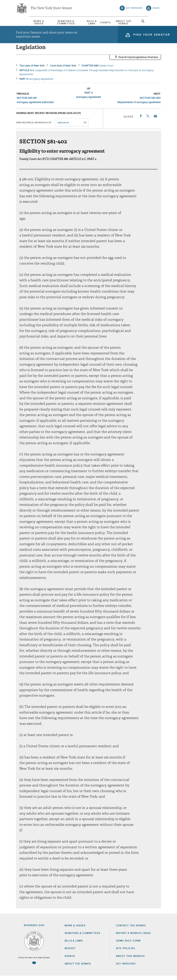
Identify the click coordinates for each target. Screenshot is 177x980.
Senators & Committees (59, 22)
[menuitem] (26, 22)
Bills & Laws (91, 22)
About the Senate (78, 968)
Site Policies (126, 953)
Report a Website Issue (133, 937)
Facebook (141, 120)
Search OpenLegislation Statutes (138, 61)
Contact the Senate (131, 930)
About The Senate (133, 22)
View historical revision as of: (34, 127)
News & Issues (26, 22)
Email (155, 120)
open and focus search (156, 23)
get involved (134, 9)
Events (110, 22)
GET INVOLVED (126, 968)
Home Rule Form (128, 945)
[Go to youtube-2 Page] (34, 967)
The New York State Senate (51, 9)
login (156, 9)
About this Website (131, 960)
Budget (70, 953)
